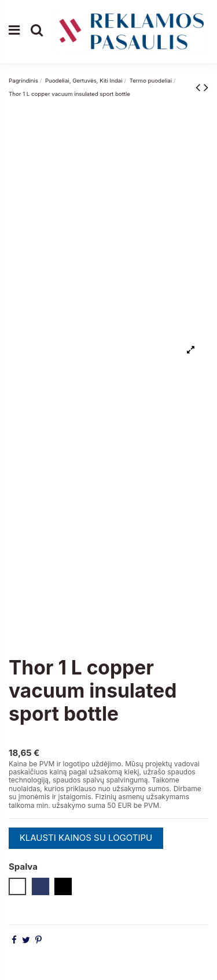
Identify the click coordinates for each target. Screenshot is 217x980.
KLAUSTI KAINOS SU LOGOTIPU (86, 838)
